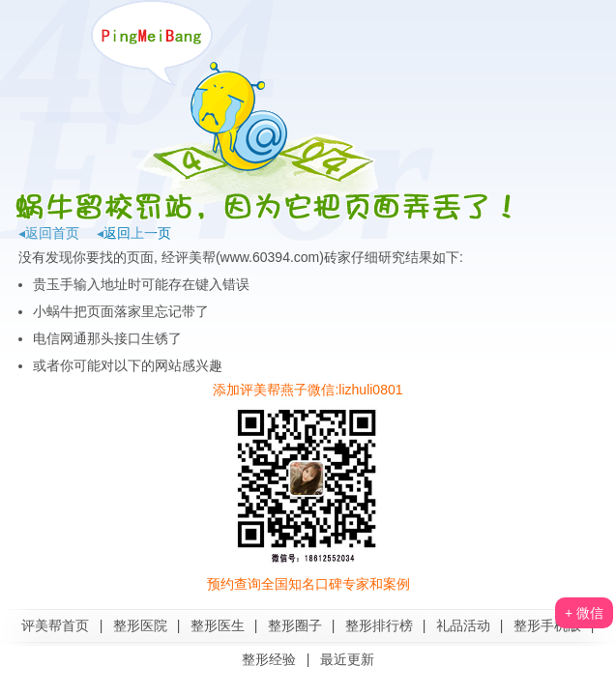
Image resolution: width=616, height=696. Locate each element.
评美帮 (195, 257)
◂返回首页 (49, 233)
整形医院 (140, 625)
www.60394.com (270, 257)
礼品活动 (463, 625)
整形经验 (269, 659)
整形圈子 (295, 625)
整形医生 (218, 625)
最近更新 (347, 659)
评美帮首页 (55, 625)
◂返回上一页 (134, 233)
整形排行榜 (379, 625)
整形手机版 (547, 625)
